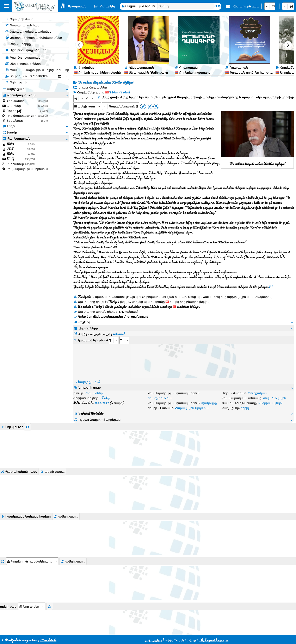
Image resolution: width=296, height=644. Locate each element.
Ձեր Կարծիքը (18, 44)
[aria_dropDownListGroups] (32, 536)
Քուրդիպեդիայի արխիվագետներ (34, 38)
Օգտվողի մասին (20, 19)
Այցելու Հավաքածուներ (26, 50)
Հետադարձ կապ (246, 6)
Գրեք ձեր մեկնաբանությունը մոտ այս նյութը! (111, 316)
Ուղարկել (107, 6)
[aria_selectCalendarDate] (63, 76)
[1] (271, 287)
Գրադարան (77, 6)
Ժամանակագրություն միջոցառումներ (37, 70)
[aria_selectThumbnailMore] (32, 582)
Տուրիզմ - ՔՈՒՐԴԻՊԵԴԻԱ (27, 76)
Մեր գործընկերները (23, 64)
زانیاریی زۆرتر (153, 640)
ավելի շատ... (52, 447)
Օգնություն (16, 82)
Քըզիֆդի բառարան (23, 57)
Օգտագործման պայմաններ (29, 31)
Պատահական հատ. (23, 25)
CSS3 (137, 630)
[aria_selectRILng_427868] (124, 335)
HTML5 (153, 630)
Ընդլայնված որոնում (141, 6)
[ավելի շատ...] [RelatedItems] (89, 377)
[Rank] (90, 98)
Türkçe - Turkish (120, 92)
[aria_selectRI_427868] (114, 335)
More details (48, 640)
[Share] (79, 98)
